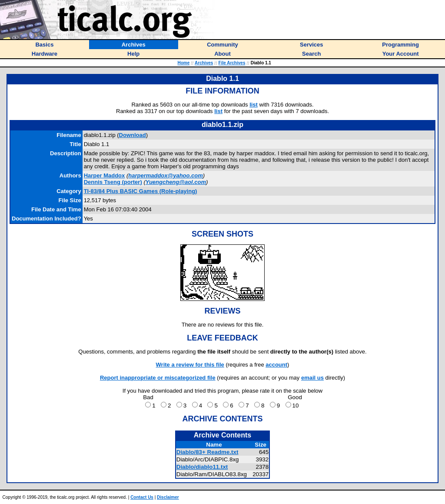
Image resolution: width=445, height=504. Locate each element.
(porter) (113, 182)
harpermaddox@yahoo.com (166, 175)
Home (183, 63)
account (276, 365)
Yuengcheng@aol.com (176, 182)
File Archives (232, 63)
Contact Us (142, 497)
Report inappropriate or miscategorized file (158, 378)
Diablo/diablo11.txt (202, 467)
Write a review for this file (190, 365)
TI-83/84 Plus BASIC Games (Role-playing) (141, 191)
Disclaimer (168, 497)
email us (312, 378)
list (254, 105)
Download (133, 135)
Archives (204, 63)
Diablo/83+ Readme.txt (208, 452)
